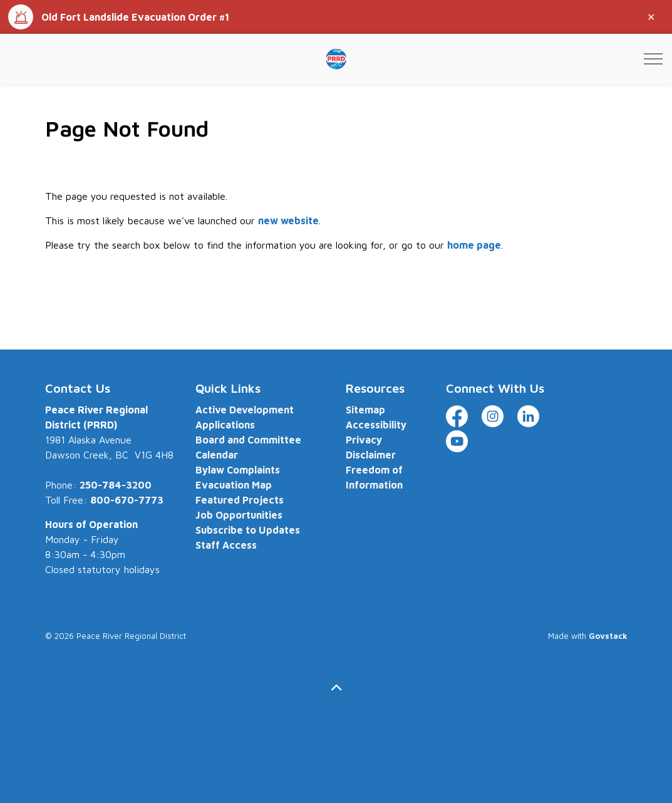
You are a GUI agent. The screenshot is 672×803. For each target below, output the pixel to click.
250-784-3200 (116, 485)
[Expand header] (653, 59)
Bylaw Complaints (238, 470)
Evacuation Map (234, 485)
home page (474, 245)
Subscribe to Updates (248, 530)
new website (288, 220)
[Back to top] (336, 688)
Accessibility (376, 425)
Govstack (608, 636)
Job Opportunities (239, 515)
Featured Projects (240, 500)
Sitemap (365, 410)
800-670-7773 (127, 500)
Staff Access (226, 545)
